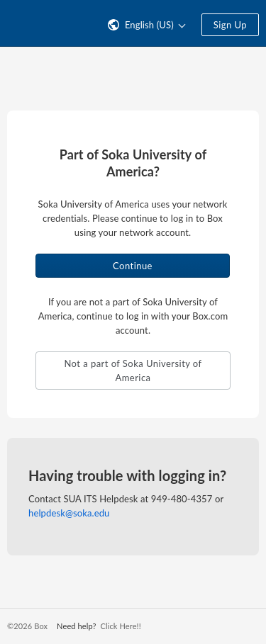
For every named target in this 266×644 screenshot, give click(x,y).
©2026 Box (27, 626)
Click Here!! (120, 626)
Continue (133, 266)
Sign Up (230, 25)
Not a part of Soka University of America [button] (133, 371)
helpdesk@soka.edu (69, 513)
